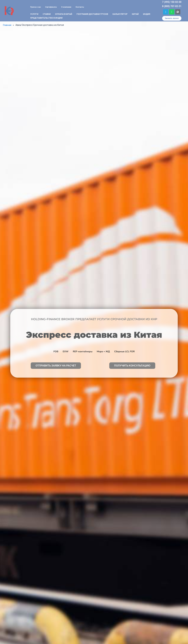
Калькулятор (120, 14)
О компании (66, 7)
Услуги (34, 14)
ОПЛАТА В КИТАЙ (64, 14)
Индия (147, 14)
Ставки (47, 14)
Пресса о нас (36, 7)
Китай (135, 14)
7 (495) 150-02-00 (172, 2)
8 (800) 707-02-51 (172, 6)
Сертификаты (51, 7)
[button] (172, 18)
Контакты (80, 7)
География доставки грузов (92, 14)
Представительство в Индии (46, 18)
